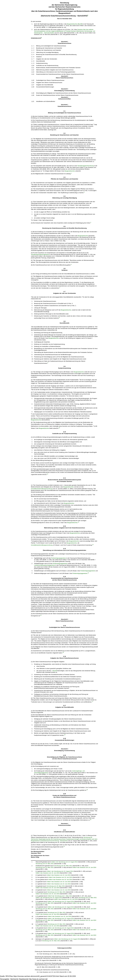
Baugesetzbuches (72, 24)
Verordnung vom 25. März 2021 (45, 864)
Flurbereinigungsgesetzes (59, 558)
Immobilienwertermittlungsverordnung (42, 489)
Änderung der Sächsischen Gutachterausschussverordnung (52, 952)
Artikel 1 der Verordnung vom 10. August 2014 (64, 862)
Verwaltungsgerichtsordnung (86, 166)
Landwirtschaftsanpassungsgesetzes (45, 565)
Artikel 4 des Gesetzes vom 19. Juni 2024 (84, 867)
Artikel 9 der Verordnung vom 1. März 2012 (60, 896)
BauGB (80, 24)
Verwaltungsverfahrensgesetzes (40, 254)
